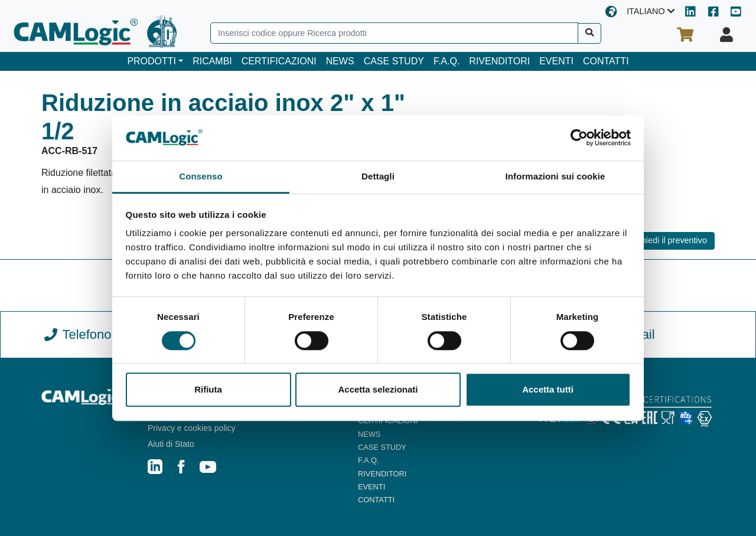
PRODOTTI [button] (151, 61)
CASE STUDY (394, 61)
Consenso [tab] (201, 176)
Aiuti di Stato (171, 444)
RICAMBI (212, 61)
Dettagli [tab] (378, 176)
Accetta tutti (548, 389)
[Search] (394, 33)
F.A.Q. (447, 61)
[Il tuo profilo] (726, 35)
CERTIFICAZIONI (279, 61)
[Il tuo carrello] (685, 35)
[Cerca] (590, 33)
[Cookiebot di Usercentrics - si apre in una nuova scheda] (579, 138)
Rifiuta (208, 389)
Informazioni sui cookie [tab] (555, 176)
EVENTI (556, 61)
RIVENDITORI (499, 61)
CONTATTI (606, 61)
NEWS (340, 61)
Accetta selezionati (378, 389)
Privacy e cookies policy (192, 428)
